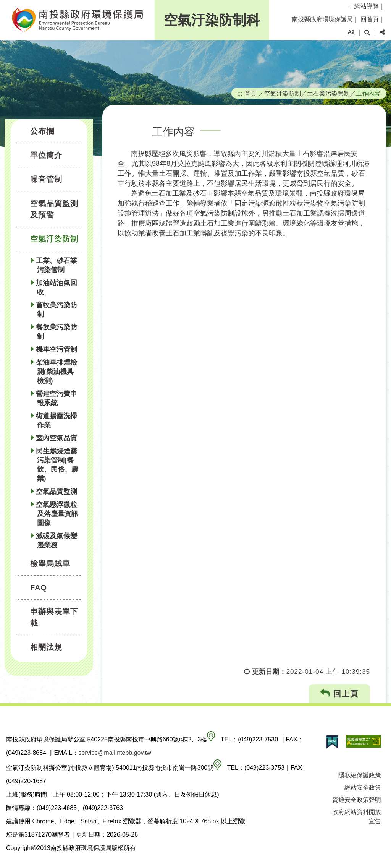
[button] (351, 32)
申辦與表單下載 (54, 617)
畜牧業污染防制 (57, 310)
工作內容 (368, 93)
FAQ (39, 587)
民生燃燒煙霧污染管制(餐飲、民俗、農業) (57, 465)
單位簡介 (46, 155)
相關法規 (46, 647)
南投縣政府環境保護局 (322, 19)
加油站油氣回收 (57, 287)
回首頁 (370, 19)
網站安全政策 (363, 788)
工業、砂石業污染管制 (57, 265)
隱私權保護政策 (360, 775)
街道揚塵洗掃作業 (57, 420)
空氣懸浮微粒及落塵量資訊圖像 (57, 514)
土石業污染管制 (328, 93)
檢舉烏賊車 (50, 563)
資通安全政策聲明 (357, 800)
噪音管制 (46, 179)
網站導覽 (367, 6)
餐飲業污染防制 (57, 332)
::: (350, 7)
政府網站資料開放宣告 (357, 817)
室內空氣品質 (57, 438)
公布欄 (42, 131)
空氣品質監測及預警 (54, 209)
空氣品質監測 (57, 492)
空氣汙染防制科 (212, 20)
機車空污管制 (57, 349)
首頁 (250, 93)
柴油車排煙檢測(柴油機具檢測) (57, 372)
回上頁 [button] (340, 694)
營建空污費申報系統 (57, 398)
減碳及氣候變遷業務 (57, 540)
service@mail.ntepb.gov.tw (115, 753)
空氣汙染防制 (54, 239)
